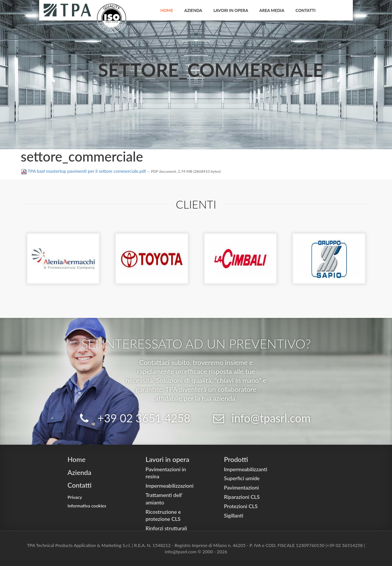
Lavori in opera (231, 10)
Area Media (272, 10)
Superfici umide (242, 478)
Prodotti (236, 459)
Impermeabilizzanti (245, 469)
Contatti (305, 10)
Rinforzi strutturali (166, 528)
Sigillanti (233, 515)
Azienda (193, 10)
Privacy (75, 497)
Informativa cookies (87, 506)
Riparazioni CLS (242, 497)
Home (167, 10)
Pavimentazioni (241, 487)
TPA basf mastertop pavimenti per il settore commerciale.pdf (84, 171)
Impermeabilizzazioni (170, 486)
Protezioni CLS (241, 506)
